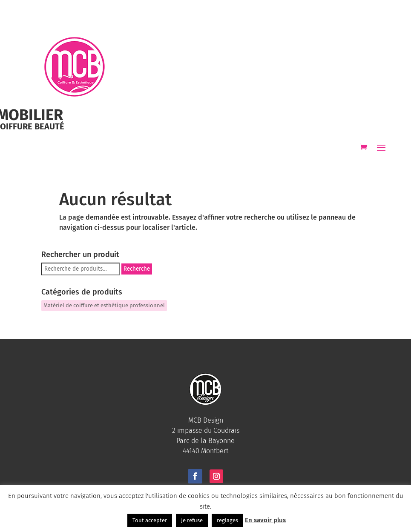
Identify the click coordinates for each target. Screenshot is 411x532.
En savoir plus (265, 520)
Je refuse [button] (192, 520)
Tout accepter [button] (150, 520)
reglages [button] (227, 520)
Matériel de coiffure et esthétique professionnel (104, 305)
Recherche (137, 269)
